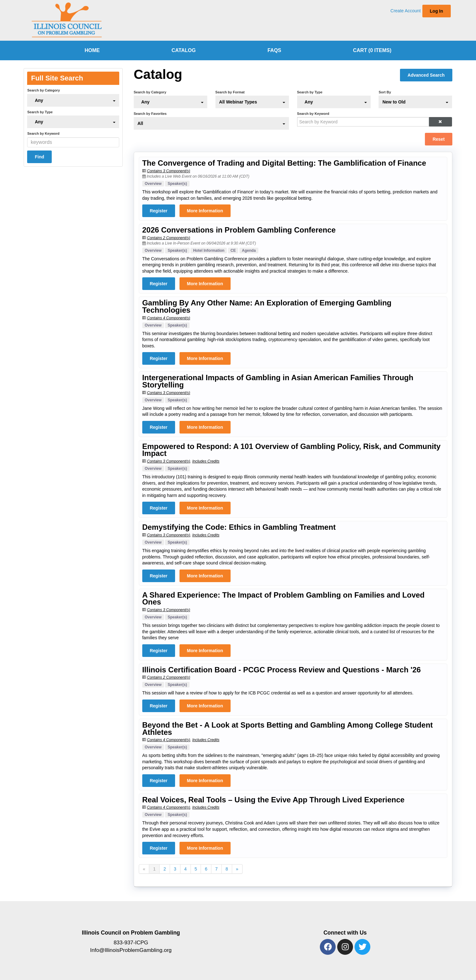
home (92, 50)
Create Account (406, 11)
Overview (153, 184)
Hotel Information (209, 251)
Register (159, 211)
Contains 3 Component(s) (169, 171)
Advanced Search (426, 75)
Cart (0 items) (372, 50)
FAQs (274, 50)
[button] (440, 122)
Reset (438, 139)
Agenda (249, 251)
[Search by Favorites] (211, 123)
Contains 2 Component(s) (169, 238)
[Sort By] (415, 102)
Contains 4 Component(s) (169, 318)
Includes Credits (206, 461)
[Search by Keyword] (363, 122)
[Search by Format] (252, 102)
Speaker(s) (177, 184)
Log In (437, 11)
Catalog (184, 50)
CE (233, 251)
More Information (205, 211)
